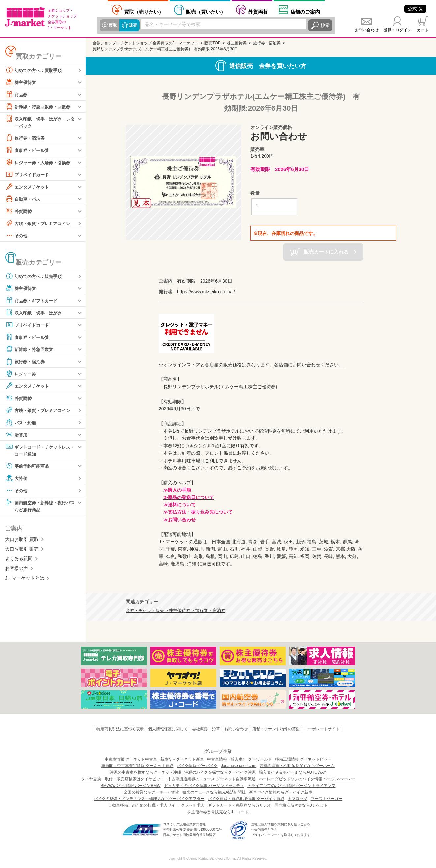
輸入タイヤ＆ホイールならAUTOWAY (292, 772)
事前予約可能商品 (28, 467)
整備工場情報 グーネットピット (303, 759)
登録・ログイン (397, 30)
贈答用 (17, 435)
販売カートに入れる (326, 252)
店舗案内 (305, 12)
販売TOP (212, 43)
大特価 (17, 479)
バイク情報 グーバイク (197, 766)
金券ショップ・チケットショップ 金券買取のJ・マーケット (145, 43)
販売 (133, 25)
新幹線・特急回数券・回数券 (40, 106)
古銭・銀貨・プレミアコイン (40, 224)
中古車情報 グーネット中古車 (131, 759)
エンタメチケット (28, 187)
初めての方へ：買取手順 (35, 70)
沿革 (216, 729)
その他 (17, 236)
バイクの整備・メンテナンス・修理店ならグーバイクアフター (149, 799)
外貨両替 (258, 12)
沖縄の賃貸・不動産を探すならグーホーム (297, 766)
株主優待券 (21, 82)
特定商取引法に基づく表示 (120, 729)
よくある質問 (19, 560)
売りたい (144, 12)
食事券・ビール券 (28, 150)
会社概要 (200, 729)
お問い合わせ (367, 30)
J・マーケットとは (25, 579)
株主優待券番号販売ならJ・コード (218, 812)
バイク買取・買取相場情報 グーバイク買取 (246, 799)
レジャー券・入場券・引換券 (40, 163)
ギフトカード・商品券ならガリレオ (239, 805)
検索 (325, 25)
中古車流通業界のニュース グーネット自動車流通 (212, 779)
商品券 (17, 94)
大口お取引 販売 (22, 550)
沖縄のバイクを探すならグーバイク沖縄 (220, 772)
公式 (415, 9)
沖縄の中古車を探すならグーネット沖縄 (145, 772)
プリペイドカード (28, 175)
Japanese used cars (239, 766)
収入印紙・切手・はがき (35, 313)
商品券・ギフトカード (33, 301)
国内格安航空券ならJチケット (301, 805)
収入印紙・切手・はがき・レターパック (40, 122)
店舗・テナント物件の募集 (276, 729)
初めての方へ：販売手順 (35, 276)
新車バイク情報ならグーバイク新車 (281, 792)
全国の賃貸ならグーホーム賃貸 (151, 792)
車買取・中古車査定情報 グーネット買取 (137, 766)
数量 (255, 193)
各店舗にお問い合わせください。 (309, 365)
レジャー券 (21, 374)
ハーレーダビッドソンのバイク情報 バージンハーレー (307, 779)
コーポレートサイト (322, 729)
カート (423, 30)
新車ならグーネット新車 (182, 759)
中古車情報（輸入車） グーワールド (239, 759)
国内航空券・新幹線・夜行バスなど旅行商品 (40, 507)
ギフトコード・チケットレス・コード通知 (38, 450)
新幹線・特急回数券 (31, 349)
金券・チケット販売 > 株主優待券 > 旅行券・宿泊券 (175, 611)
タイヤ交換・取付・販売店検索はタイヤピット (123, 779)
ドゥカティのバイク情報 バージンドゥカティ (204, 786)
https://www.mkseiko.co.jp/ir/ (206, 292)
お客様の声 (16, 569)
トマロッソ (297, 799)
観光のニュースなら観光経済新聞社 (214, 792)
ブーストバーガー (327, 799)
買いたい (206, 12)
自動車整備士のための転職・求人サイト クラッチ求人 (156, 805)
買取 (113, 25)
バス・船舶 (21, 423)
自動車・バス (24, 199)
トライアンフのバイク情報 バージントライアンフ (291, 786)
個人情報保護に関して (168, 729)
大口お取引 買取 (22, 540)
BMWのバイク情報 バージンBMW (131, 786)
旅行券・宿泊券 (26, 138)
